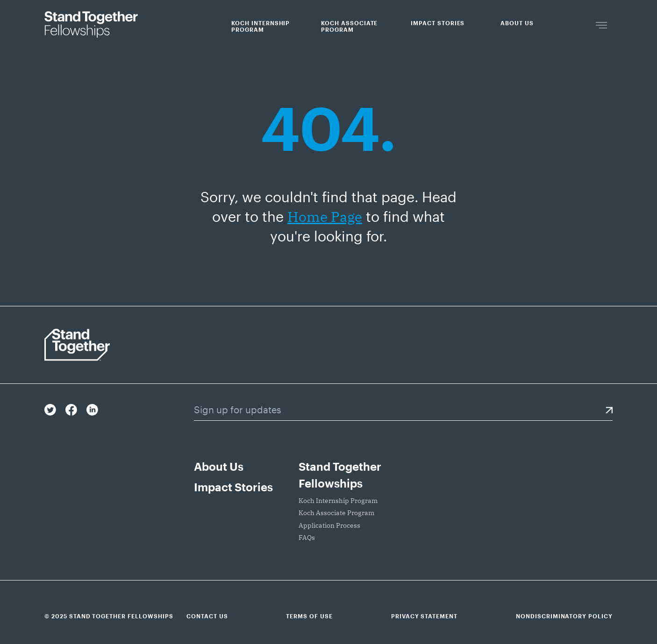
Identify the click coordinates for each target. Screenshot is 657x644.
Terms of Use (309, 616)
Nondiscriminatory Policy (564, 616)
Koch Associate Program (349, 26)
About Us (517, 23)
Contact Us (207, 616)
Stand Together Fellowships (340, 475)
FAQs (307, 538)
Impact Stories (438, 23)
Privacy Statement (424, 616)
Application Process (329, 525)
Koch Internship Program (261, 26)
